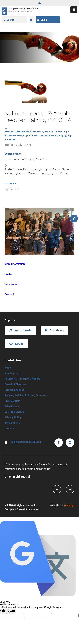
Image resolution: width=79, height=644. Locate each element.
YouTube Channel (15, 412)
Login (42, 20)
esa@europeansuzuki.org (26, 442)
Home (8, 368)
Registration (12, 284)
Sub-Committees (14, 390)
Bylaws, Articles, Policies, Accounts (26, 395)
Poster (9, 274)
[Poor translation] (11, 611)
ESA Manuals (12, 401)
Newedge (69, 505)
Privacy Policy (13, 417)
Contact (9, 294)
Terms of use (12, 423)
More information (15, 264)
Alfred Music (12, 406)
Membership (12, 373)
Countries (54, 330)
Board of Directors (15, 384)
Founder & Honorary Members (22, 379)
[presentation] (57, 489)
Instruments (20, 330)
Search (9, 20)
